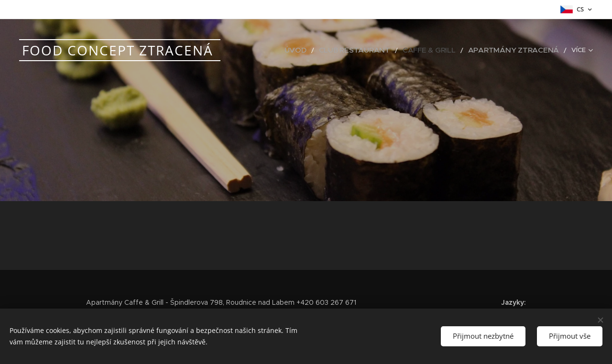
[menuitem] (329, 50)
